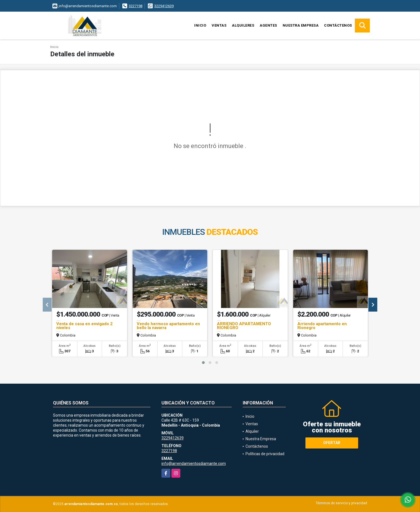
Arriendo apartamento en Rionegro (322, 326)
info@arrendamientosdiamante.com (194, 463)
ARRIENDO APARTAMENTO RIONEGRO (244, 326)
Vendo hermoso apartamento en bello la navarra (168, 326)
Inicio (200, 25)
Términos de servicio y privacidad (341, 503)
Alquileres (243, 25)
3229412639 (164, 6)
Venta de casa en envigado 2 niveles (84, 326)
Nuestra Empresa (301, 25)
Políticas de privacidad (265, 454)
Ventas (219, 25)
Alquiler (252, 431)
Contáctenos (338, 25)
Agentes (268, 25)
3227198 (136, 6)
